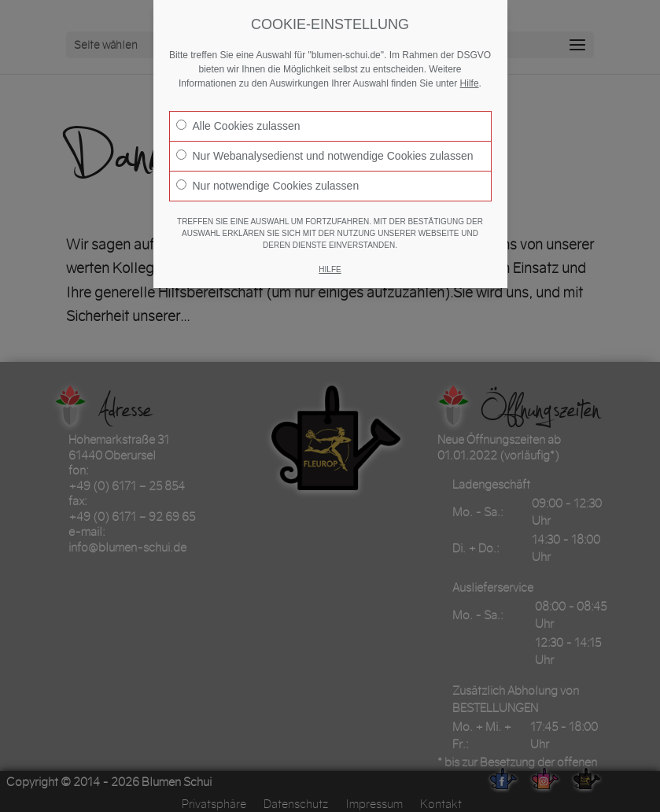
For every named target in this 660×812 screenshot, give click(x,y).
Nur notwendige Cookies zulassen (268, 186)
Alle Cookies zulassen (238, 126)
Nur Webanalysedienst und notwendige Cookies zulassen (325, 156)
